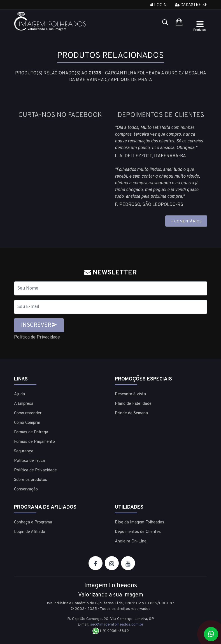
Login (158, 5)
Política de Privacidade (37, 337)
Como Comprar (27, 423)
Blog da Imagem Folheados (139, 522)
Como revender (28, 413)
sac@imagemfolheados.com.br (117, 625)
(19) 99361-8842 (111, 631)
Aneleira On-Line (131, 541)
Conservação (26, 489)
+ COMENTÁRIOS (186, 221)
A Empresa (24, 404)
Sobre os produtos (31, 480)
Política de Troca (29, 461)
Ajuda (19, 394)
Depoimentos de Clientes (138, 532)
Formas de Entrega (31, 432)
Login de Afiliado (30, 532)
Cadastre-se (191, 5)
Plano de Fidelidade (133, 404)
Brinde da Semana (131, 413)
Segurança (24, 451)
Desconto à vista (130, 394)
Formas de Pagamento (34, 442)
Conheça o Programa (33, 522)
